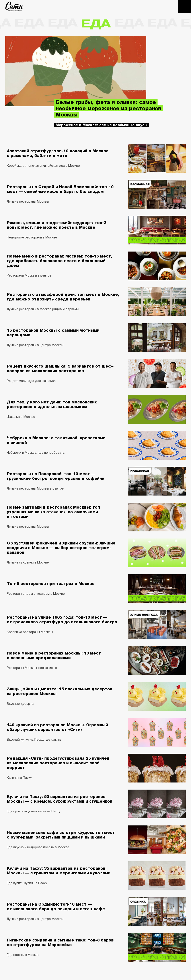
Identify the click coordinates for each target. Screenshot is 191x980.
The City (14, 6)
